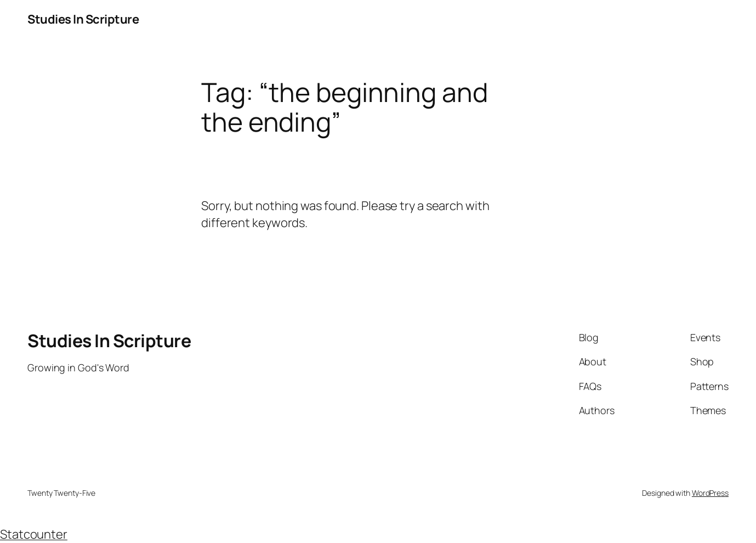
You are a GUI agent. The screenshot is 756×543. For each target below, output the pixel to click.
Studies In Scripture (83, 19)
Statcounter (34, 534)
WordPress (710, 493)
